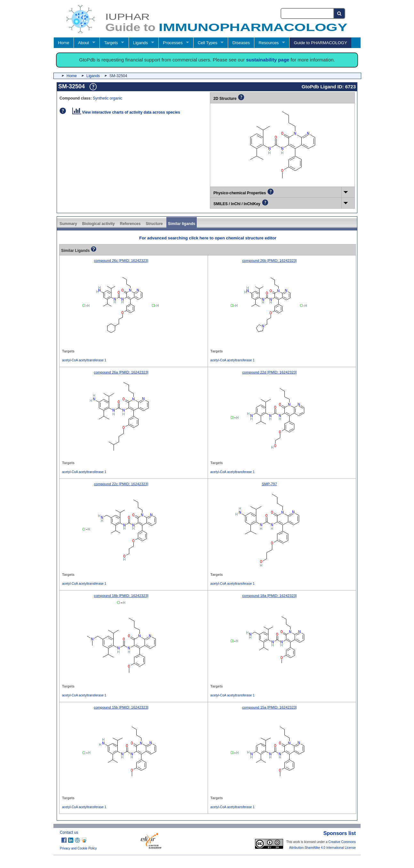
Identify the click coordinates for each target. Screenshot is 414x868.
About (84, 43)
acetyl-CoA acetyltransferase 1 (84, 360)
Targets (111, 43)
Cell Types (207, 43)
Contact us (69, 832)
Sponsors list (340, 833)
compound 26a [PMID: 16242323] (121, 372)
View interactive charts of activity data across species (126, 112)
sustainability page (268, 60)
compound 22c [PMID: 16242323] (121, 484)
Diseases (241, 43)
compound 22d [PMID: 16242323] (269, 372)
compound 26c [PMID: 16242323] (121, 261)
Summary (68, 224)
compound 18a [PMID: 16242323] (269, 596)
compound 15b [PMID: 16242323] (121, 707)
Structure (154, 224)
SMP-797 (269, 484)
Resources (269, 43)
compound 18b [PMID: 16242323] (121, 596)
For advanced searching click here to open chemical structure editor (208, 238)
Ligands (140, 43)
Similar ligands (182, 224)
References (130, 224)
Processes (173, 43)
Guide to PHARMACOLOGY (320, 43)
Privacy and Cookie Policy (78, 848)
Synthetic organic (107, 98)
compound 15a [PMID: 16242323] (269, 707)
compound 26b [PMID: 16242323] (269, 261)
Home (64, 43)
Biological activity (99, 224)
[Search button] (340, 13)
